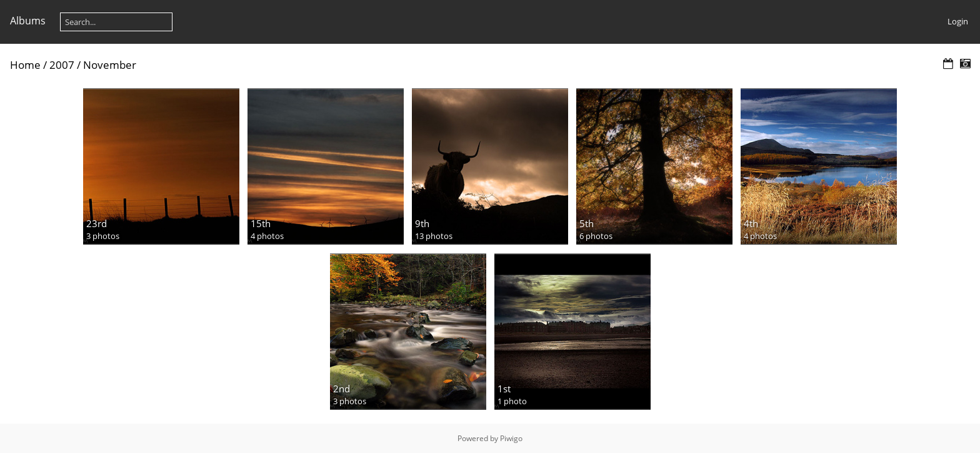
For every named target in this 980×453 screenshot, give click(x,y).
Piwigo (511, 438)
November (110, 65)
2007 (62, 65)
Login (958, 21)
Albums (28, 21)
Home (25, 65)
